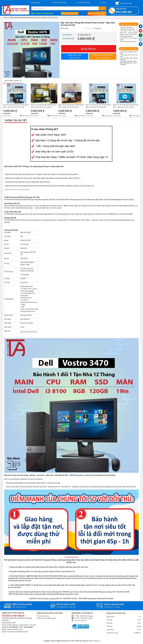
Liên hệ (103, 3)
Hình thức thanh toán (59, 3)
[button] (58, 23)
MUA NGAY (89, 49)
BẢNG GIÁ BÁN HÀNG (97, 13)
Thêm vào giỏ (25, 599)
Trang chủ (6, 18)
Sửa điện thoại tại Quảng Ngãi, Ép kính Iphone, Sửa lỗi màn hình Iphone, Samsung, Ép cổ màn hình (77, 638)
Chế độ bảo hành (83, 3)
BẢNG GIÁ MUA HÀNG (70, 13)
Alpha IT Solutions (94, 641)
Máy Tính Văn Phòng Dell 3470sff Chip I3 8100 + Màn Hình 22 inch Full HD (16, 589)
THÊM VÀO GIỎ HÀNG (103, 56)
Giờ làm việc (36, 3)
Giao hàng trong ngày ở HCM (42, 13)
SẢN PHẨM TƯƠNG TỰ (13, 564)
